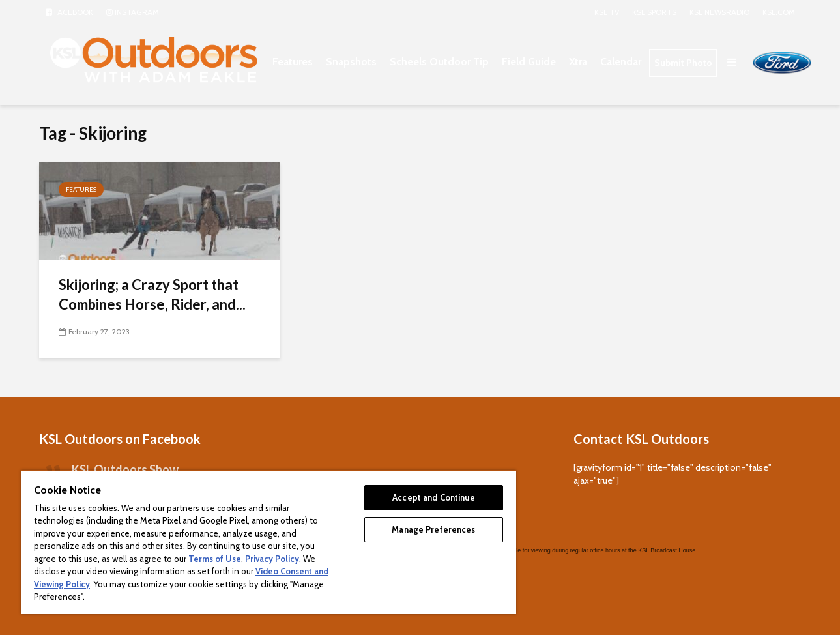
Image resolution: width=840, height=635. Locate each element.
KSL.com (779, 12)
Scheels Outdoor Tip (439, 62)
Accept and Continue (433, 497)
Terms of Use (215, 559)
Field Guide (529, 62)
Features (293, 62)
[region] (268, 542)
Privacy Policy (272, 559)
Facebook (69, 12)
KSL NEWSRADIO (719, 12)
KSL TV (607, 12)
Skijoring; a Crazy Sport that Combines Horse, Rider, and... (152, 294)
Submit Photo (683, 63)
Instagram (133, 12)
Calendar (621, 62)
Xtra (578, 62)
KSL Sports (654, 12)
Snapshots (351, 62)
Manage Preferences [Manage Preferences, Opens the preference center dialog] (433, 529)
